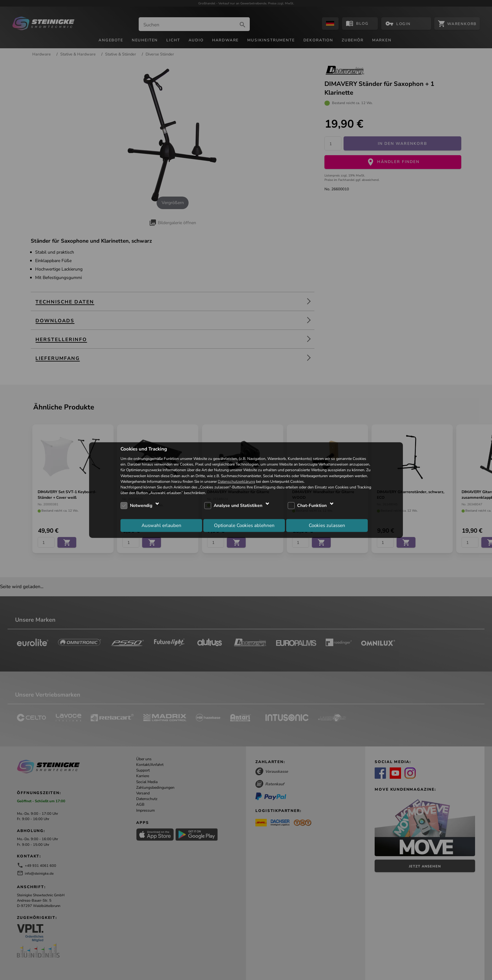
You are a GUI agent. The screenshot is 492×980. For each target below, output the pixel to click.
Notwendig (141, 506)
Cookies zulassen (327, 525)
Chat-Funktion (312, 506)
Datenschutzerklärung (236, 481)
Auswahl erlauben (161, 525)
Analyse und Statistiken (238, 506)
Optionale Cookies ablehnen (244, 525)
